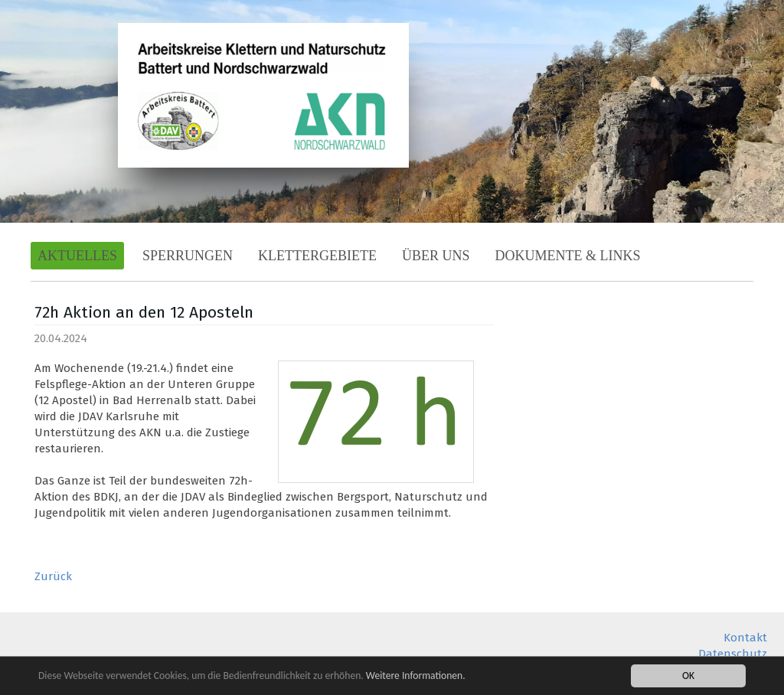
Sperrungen (188, 256)
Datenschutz (733, 654)
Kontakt (745, 638)
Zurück (53, 576)
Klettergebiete (317, 256)
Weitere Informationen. (416, 676)
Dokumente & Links (568, 256)
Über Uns (436, 256)
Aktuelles (77, 256)
